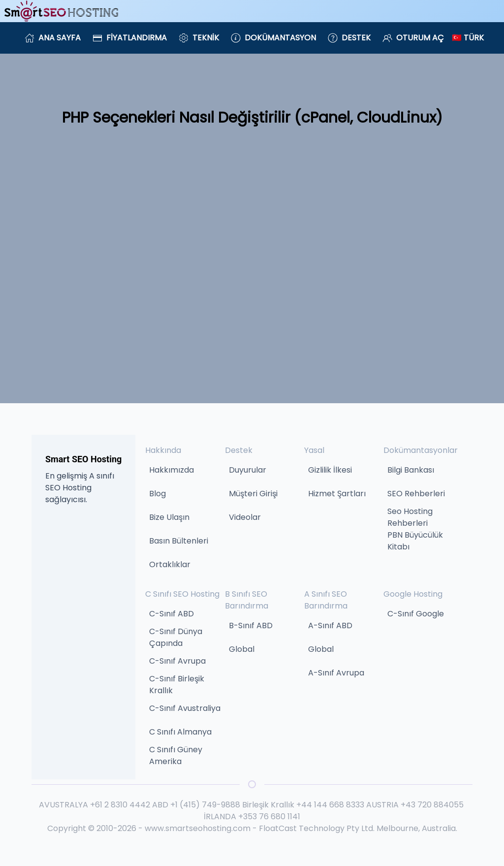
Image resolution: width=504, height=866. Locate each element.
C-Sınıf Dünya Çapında (176, 637)
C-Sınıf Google (416, 614)
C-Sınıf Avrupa (177, 661)
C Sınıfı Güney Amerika (176, 755)
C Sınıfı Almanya (180, 732)
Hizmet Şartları (337, 494)
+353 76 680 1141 (269, 817)
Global (242, 649)
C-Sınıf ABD (172, 614)
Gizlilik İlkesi (330, 470)
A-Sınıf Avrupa (336, 673)
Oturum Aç (413, 38)
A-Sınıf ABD (330, 625)
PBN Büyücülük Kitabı (415, 541)
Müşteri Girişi (253, 494)
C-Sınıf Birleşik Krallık (177, 685)
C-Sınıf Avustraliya (185, 708)
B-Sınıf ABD (251, 625)
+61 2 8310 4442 (120, 805)
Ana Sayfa (53, 38)
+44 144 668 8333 (330, 805)
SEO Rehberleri (416, 494)
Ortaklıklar (170, 564)
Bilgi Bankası (411, 470)
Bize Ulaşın (169, 517)
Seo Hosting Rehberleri (410, 517)
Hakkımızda (172, 470)
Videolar (245, 517)
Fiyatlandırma (130, 38)
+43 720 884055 (432, 805)
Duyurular (248, 470)
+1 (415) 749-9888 (205, 805)
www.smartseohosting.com (198, 828)
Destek (349, 38)
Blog (157, 494)
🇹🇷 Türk (468, 38)
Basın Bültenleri (179, 541)
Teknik (199, 38)
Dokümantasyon (273, 38)
